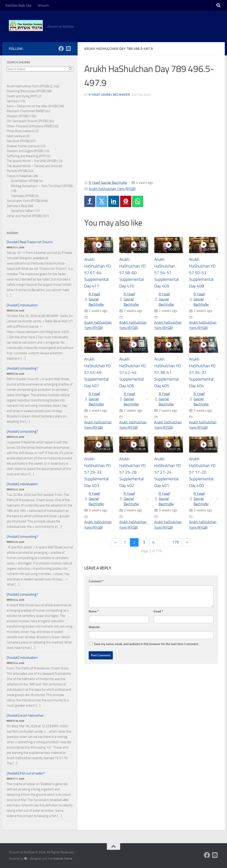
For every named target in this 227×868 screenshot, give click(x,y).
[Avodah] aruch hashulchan (25, 716)
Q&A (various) (16, 136)
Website (94, 628)
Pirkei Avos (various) (21, 131)
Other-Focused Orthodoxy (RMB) (30, 126)
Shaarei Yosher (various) (23, 146)
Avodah (12, 233)
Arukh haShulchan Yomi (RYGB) (112, 189)
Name (94, 612)
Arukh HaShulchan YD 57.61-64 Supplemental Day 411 (99, 273)
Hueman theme (63, 859)
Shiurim (43, 5)
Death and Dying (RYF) (22, 96)
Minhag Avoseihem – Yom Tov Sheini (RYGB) (42, 186)
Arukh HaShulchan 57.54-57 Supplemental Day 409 (167, 273)
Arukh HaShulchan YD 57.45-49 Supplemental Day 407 (99, 373)
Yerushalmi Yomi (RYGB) (23, 201)
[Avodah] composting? (22, 368)
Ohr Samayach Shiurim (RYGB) (27, 121)
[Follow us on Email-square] (68, 49)
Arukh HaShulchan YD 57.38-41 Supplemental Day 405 (169, 373)
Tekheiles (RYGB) (23, 196)
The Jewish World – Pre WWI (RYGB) (32, 161)
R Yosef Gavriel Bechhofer (109, 95)
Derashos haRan (22, 211)
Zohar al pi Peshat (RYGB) (24, 216)
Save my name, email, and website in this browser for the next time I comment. (146, 644)
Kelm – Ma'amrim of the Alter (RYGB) (32, 106)
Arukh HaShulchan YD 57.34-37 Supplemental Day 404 (204, 373)
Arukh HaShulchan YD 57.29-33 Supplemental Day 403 (99, 473)
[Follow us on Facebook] (61, 49)
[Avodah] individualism (22, 305)
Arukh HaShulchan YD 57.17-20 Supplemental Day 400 (204, 473)
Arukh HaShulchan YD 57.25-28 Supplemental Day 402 (134, 473)
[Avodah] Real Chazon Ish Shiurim (30, 242)
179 (176, 543)
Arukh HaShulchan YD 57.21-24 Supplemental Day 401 (169, 473)
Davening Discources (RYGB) (26, 91)
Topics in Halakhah (19, 176)
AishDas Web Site (18, 5)
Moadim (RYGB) (18, 116)
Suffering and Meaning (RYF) (26, 156)
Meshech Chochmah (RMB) (25, 111)
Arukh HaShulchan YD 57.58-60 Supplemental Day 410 (134, 273)
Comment (96, 582)
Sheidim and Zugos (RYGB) (25, 151)
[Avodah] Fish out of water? (26, 773)
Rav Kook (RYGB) (18, 141)
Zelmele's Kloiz (17, 206)
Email (158, 612)
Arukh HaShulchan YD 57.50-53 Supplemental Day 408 (204, 273)
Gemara (12, 101)
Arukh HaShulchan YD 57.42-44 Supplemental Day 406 (134, 373)
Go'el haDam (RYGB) (25, 181)
